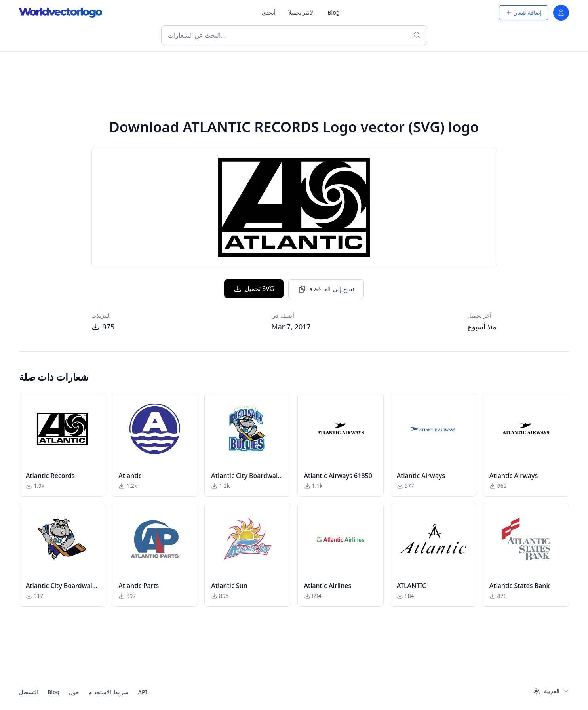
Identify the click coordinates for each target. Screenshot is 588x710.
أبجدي (269, 12)
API (143, 692)
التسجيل (29, 692)
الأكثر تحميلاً (302, 12)
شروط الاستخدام (109, 692)
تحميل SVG (254, 289)
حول (74, 692)
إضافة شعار (524, 12)
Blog (333, 12)
